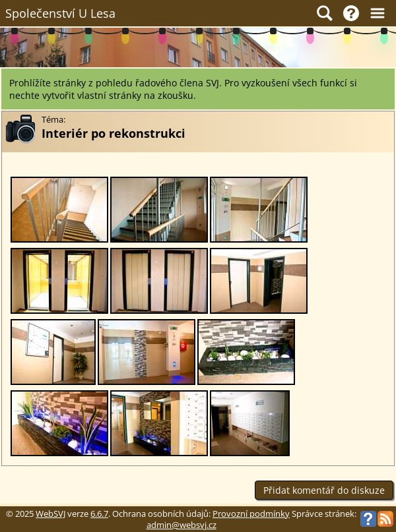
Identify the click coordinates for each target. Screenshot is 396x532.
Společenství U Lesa (60, 13)
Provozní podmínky (251, 514)
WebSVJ (50, 514)
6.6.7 (99, 514)
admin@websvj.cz (181, 525)
